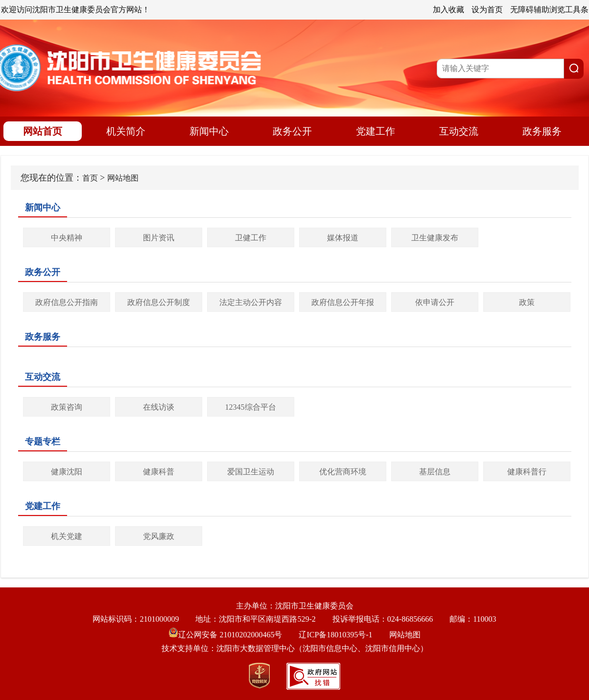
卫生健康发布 (435, 238)
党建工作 (376, 131)
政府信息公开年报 (343, 302)
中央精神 (67, 238)
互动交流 (459, 131)
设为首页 (487, 10)
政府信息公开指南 (67, 302)
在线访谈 (159, 407)
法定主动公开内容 (251, 302)
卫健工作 (251, 238)
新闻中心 (209, 131)
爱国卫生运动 (251, 472)
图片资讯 (159, 238)
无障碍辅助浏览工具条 (549, 10)
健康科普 (159, 472)
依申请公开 (435, 302)
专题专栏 (43, 442)
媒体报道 (343, 238)
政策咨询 (67, 407)
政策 (527, 302)
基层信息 (435, 472)
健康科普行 (527, 472)
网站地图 (123, 178)
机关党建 (67, 536)
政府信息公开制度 (159, 302)
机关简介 (126, 131)
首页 (90, 178)
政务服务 (542, 131)
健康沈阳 (67, 472)
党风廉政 (159, 536)
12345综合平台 (251, 407)
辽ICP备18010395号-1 (335, 635)
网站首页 (43, 131)
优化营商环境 (343, 472)
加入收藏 (448, 10)
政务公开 (292, 131)
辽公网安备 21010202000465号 (225, 635)
